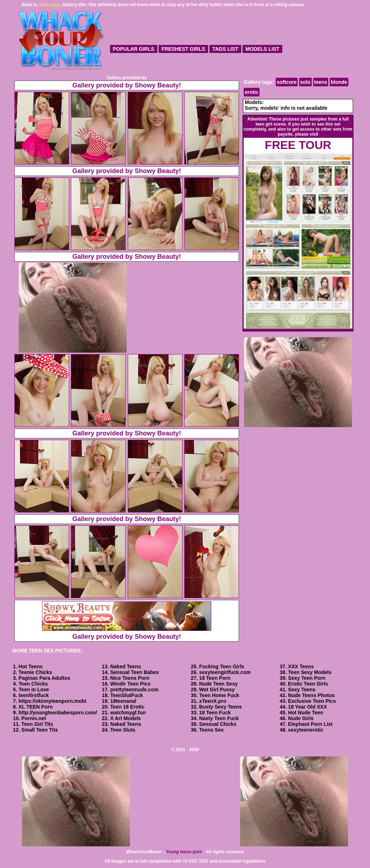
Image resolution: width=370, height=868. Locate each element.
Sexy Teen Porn (307, 678)
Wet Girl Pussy (217, 690)
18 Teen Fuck (215, 713)
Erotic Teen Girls (308, 684)
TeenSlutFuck (127, 695)
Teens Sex (211, 730)
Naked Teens (125, 666)
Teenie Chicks (35, 672)
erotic (252, 92)
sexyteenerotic (306, 730)
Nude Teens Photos (311, 695)
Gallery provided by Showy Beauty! (127, 85)
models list (262, 49)
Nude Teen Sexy (218, 684)
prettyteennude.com (134, 690)
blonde (339, 82)
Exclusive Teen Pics (312, 701)
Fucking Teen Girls (222, 666)
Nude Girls (301, 718)
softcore (287, 82)
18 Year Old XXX (307, 707)
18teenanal (123, 701)
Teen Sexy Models (310, 672)
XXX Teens (301, 666)
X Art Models (125, 718)
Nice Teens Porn (130, 678)
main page (49, 5)
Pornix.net (33, 718)
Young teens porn (184, 852)
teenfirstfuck (34, 695)
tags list (225, 49)
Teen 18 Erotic (127, 707)
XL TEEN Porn (36, 707)
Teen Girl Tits (37, 724)
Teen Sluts (123, 730)
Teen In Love (34, 690)
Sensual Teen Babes (134, 672)
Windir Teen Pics (130, 684)
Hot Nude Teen (306, 713)
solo (305, 82)
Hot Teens (31, 666)
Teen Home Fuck (219, 695)
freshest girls (183, 49)
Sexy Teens (302, 690)
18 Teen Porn (215, 678)
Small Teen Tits (39, 730)
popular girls (134, 49)
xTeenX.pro (213, 701)
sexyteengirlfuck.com (225, 672)
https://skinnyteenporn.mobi (53, 701)
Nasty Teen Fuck (219, 718)
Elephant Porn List (310, 724)
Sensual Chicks (218, 724)
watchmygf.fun (128, 713)
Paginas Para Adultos (44, 678)
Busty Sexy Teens (220, 707)
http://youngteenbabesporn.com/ (58, 713)
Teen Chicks (33, 684)
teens (321, 82)
